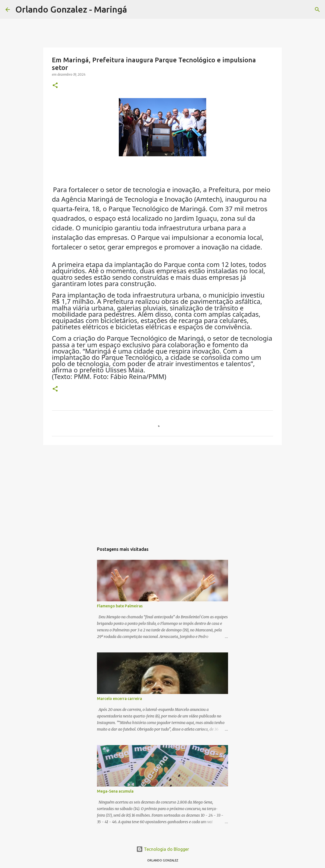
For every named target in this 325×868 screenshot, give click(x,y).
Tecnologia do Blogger (163, 849)
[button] (55, 86)
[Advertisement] (162, 492)
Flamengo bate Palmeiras (120, 606)
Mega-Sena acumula (115, 791)
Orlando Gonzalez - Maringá (71, 9)
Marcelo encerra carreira (119, 699)
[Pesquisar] (135, 10)
